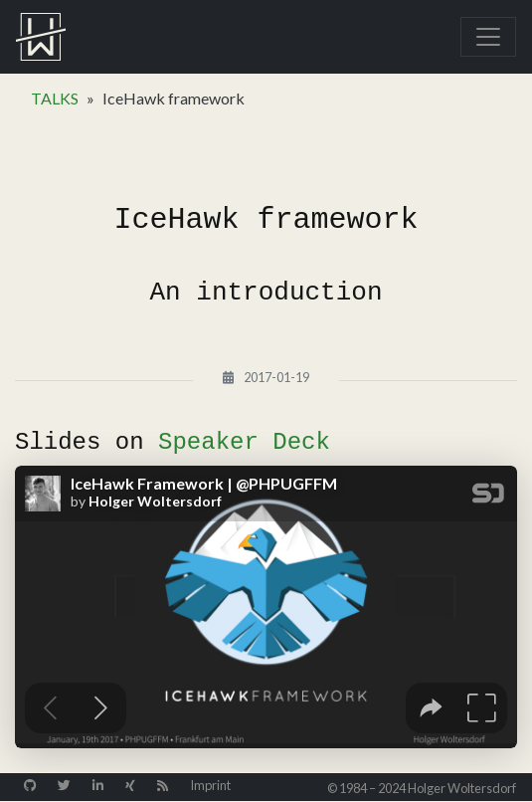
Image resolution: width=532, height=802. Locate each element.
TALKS (55, 98)
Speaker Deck (244, 442)
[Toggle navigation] (488, 37)
